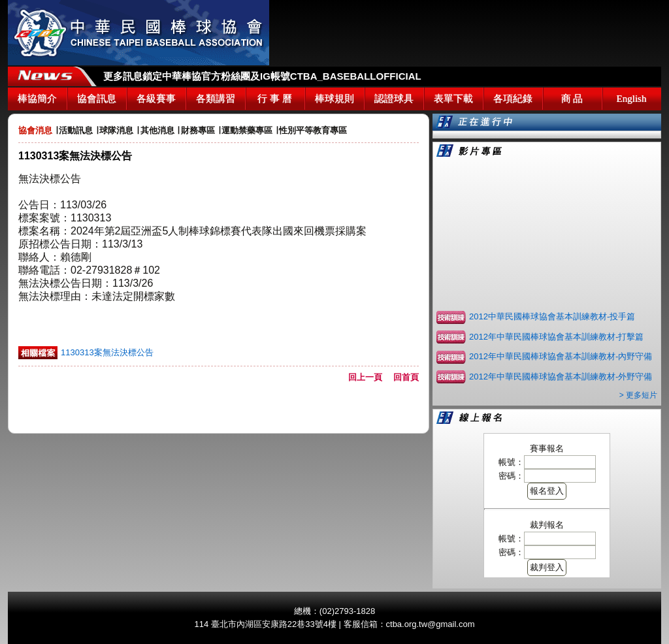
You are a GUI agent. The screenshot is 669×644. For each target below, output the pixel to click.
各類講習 (216, 99)
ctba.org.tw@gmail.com (431, 624)
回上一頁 (369, 377)
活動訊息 (76, 130)
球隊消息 (116, 130)
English (632, 99)
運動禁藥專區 (247, 130)
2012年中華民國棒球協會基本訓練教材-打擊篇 (556, 337)
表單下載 (453, 99)
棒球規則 (334, 99)
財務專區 (198, 130)
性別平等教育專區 (313, 130)
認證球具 (394, 99)
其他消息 (157, 130)
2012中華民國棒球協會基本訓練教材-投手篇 (552, 316)
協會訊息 (97, 99)
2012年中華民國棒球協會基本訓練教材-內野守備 (561, 356)
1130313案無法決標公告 (107, 352)
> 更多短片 (638, 395)
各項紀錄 (513, 99)
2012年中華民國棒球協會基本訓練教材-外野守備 (561, 377)
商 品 (572, 99)
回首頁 (406, 377)
